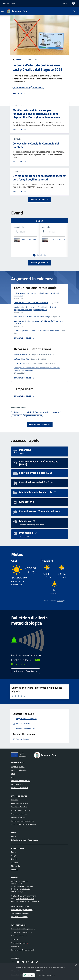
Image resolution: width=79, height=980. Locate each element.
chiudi (29, 975)
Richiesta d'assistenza (19, 917)
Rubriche (15, 870)
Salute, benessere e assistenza (23, 821)
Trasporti (15, 939)
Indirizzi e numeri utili (19, 936)
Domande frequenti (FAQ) (21, 906)
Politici (14, 777)
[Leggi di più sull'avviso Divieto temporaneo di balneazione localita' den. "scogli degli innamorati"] (20, 191)
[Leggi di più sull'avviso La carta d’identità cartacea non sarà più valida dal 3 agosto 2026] (19, 93)
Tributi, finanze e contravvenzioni (24, 824)
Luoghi (14, 855)
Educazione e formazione (20, 810)
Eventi (14, 852)
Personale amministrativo (21, 781)
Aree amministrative (19, 770)
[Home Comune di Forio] (17, 11)
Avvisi (18, 60)
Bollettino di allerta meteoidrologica (25, 840)
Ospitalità (15, 859)
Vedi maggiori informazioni (25, 671)
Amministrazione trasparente (23, 929)
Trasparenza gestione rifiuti (21, 932)
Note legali (15, 946)
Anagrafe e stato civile (20, 803)
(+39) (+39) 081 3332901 (28, 896)
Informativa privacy (18, 943)
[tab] (34, 255)
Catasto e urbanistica (19, 807)
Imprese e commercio (19, 814)
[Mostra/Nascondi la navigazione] (2, 11)
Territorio (15, 863)
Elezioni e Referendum (20, 788)
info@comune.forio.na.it (25, 899)
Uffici (13, 774)
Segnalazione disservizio (20, 913)
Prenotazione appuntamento (23, 909)
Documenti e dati (18, 784)
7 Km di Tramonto (29, 240)
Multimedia (15, 866)
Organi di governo (18, 767)
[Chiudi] (76, 965)
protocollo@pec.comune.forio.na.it (28, 901)
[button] (74, 11)
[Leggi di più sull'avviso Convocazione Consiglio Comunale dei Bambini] (20, 161)
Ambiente (15, 800)
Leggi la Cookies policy (46, 975)
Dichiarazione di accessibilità (23, 950)
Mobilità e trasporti (18, 817)
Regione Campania (9, 3)
